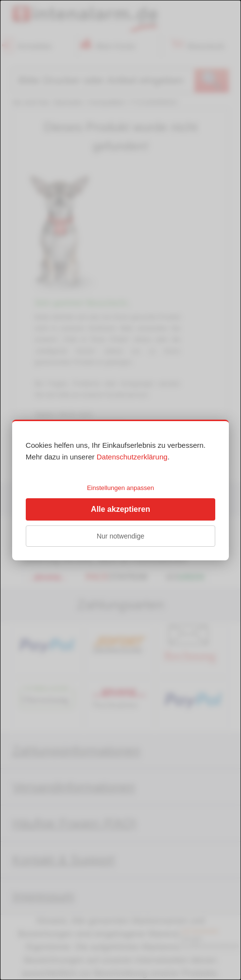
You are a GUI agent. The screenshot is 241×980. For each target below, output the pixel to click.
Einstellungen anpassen (120, 488)
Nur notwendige (120, 536)
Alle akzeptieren (120, 509)
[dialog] (120, 490)
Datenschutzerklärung (132, 457)
